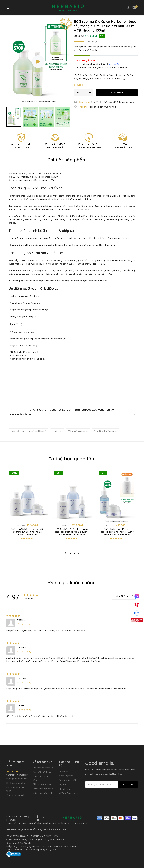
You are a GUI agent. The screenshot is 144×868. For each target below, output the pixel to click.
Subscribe (128, 784)
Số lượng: (79, 90)
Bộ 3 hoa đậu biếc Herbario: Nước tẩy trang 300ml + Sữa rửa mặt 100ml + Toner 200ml (27, 537)
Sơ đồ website (78, 823)
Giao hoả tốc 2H (89, 150)
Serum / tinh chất (67, 780)
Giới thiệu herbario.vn (43, 768)
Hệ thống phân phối (16, 783)
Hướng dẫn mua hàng (17, 779)
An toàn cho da (21, 150)
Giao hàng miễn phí (16, 795)
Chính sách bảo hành (43, 789)
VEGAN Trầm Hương (69, 793)
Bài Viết (43, 823)
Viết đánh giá (125, 601)
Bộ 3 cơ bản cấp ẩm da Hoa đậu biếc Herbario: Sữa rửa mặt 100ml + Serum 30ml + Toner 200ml (72, 537)
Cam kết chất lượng (42, 772)
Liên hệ (66, 823)
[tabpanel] (27, 513)
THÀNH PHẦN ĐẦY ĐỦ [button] (72, 419)
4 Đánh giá (93, 46)
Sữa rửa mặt (65, 771)
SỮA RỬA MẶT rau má (105, 436)
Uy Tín (123, 150)
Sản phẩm (33, 823)
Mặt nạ (62, 785)
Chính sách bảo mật (42, 793)
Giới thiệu (22, 823)
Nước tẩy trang (66, 776)
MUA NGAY (117, 97)
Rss (88, 823)
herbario (57, 436)
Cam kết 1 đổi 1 (55, 150)
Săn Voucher (55, 823)
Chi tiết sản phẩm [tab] (67, 164)
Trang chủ (39, 18)
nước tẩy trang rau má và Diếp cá (28, 436)
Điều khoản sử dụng (42, 784)
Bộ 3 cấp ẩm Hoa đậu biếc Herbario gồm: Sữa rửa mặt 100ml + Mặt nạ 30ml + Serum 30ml (117, 537)
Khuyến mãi (65, 789)
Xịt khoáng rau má (78, 436)
